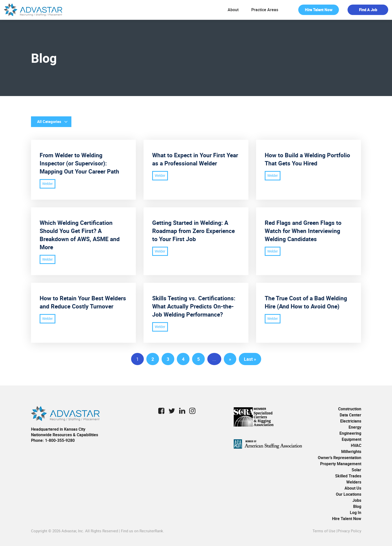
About (233, 10)
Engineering (350, 433)
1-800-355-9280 (60, 440)
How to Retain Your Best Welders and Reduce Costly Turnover (83, 302)
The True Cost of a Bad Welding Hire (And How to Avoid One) (306, 302)
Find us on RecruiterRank (142, 531)
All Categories (49, 121)
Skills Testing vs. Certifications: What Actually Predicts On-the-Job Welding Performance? (194, 306)
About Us (353, 488)
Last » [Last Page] (250, 359)
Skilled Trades (348, 476)
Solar (356, 470)
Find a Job (368, 10)
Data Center (350, 415)
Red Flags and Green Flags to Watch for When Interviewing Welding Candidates (303, 231)
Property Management (341, 464)
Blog (357, 506)
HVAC (356, 445)
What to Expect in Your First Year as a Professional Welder (195, 159)
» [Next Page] (230, 359)
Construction (350, 409)
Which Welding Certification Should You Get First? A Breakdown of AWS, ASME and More (80, 235)
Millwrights (351, 451)
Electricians (351, 421)
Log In (356, 512)
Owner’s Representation (340, 458)
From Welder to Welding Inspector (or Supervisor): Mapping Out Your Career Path (79, 163)
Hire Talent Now (319, 10)
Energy (355, 427)
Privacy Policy (349, 531)
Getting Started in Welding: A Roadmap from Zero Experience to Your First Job (193, 231)
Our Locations (349, 494)
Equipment (351, 439)
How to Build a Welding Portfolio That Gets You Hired (307, 159)
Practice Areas (265, 10)
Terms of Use (324, 531)
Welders (354, 482)
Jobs (357, 500)
